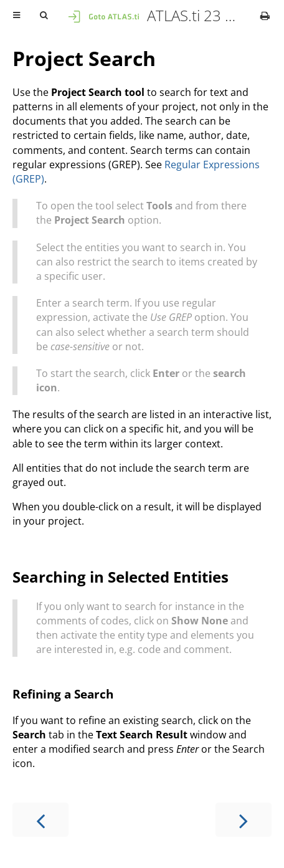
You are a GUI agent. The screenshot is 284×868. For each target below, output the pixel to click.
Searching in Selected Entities (121, 577)
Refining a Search (63, 694)
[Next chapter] (244, 820)
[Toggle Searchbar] (44, 16)
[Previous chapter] (40, 820)
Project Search (84, 58)
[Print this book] (265, 16)
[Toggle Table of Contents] (17, 16)
